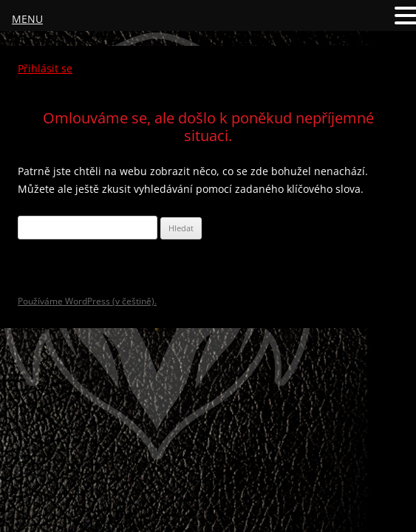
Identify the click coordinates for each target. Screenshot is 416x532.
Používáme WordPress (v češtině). (87, 301)
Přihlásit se (45, 68)
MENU (27, 19)
